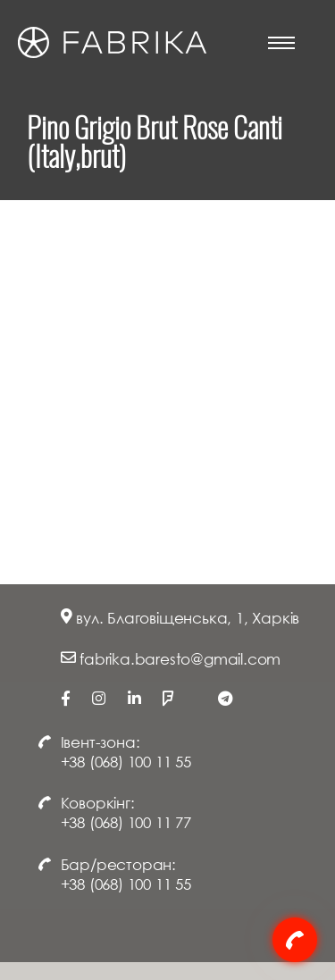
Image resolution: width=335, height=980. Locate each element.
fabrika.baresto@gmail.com (180, 659)
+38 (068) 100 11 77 (126, 822)
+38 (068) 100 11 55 (126, 762)
